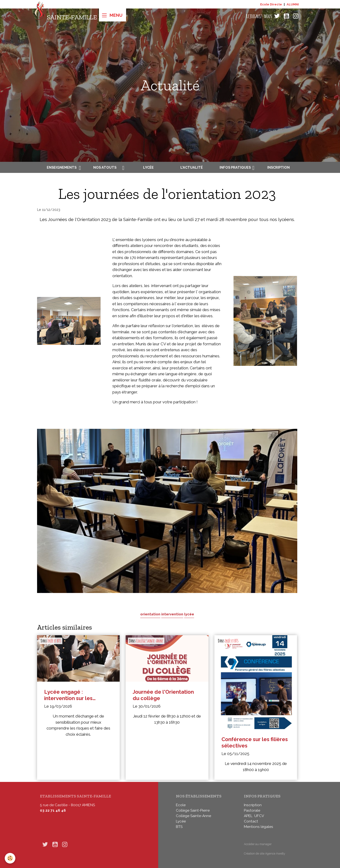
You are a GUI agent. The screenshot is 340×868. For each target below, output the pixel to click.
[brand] (66, 16)
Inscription (278, 167)
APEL (248, 816)
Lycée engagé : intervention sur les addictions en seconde (73, 695)
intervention (172, 614)
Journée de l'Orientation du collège (163, 695)
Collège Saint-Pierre (193, 810)
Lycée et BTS (54, 641)
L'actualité (192, 167)
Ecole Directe (271, 4)
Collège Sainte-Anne (150, 641)
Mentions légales (259, 827)
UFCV (259, 816)
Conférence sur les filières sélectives (255, 742)
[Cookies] (10, 858)
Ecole (181, 805)
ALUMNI (293, 4)
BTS (179, 827)
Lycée (148, 167)
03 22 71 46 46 (53, 810)
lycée (189, 614)
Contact (251, 821)
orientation (150, 614)
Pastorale (252, 810)
